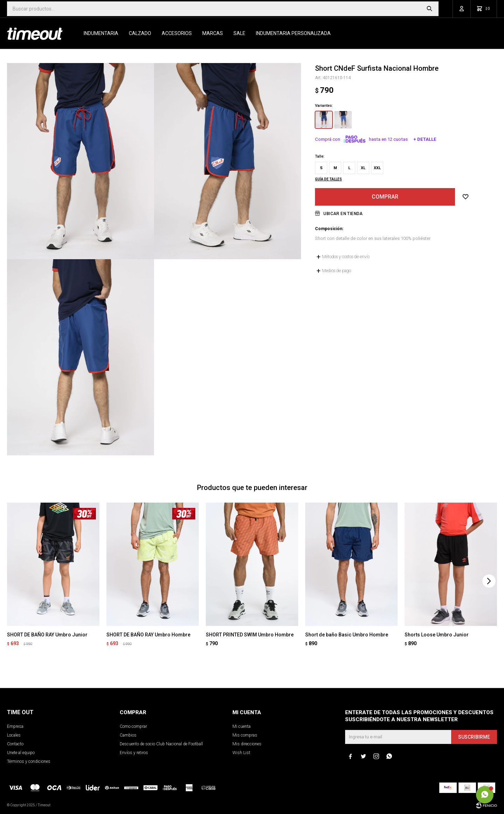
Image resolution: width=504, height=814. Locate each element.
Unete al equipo (21, 753)
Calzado (140, 33)
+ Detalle (425, 139)
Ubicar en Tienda (343, 214)
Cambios (128, 735)
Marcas (213, 33)
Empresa (15, 726)
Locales (14, 735)
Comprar (385, 197)
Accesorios (177, 33)
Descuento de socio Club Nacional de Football (161, 744)
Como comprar (133, 726)
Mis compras (245, 735)
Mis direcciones (247, 744)
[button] (489, 581)
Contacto (15, 744)
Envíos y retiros (134, 753)
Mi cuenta (241, 726)
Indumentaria (101, 33)
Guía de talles (328, 179)
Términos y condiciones (29, 761)
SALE (239, 33)
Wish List (241, 753)
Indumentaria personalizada (293, 33)
